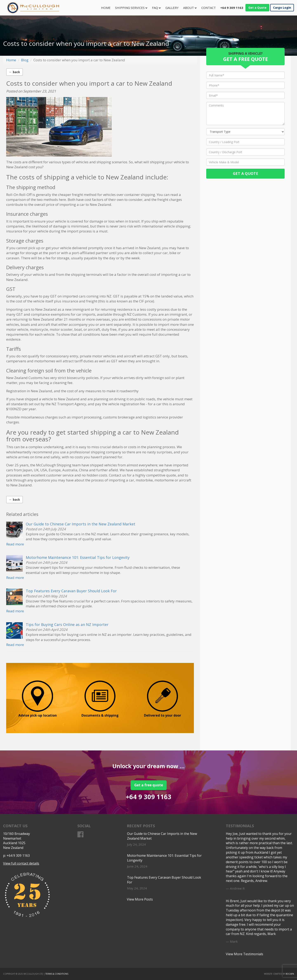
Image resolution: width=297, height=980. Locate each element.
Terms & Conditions (57, 974)
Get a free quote (149, 785)
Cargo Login (282, 8)
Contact (209, 8)
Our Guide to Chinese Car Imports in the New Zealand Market (81, 524)
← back (15, 72)
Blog (25, 60)
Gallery (172, 8)
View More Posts (140, 899)
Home (107, 8)
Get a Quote (257, 8)
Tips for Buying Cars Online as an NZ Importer (67, 624)
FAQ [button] (156, 8)
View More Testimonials (245, 954)
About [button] (190, 8)
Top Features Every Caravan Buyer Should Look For (71, 591)
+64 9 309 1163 (149, 797)
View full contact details (21, 863)
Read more (15, 544)
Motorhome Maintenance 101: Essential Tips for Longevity (78, 557)
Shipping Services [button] (131, 8)
